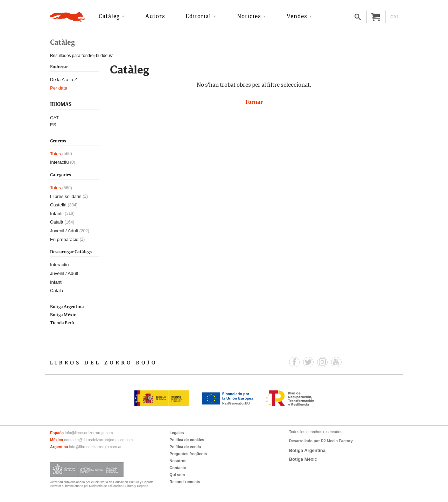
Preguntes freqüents (188, 454)
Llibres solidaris (66, 196)
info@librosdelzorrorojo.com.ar (95, 447)
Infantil (57, 214)
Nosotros (178, 461)
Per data (59, 88)
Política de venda (185, 447)
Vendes (297, 17)
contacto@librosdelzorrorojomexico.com (98, 440)
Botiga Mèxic (63, 315)
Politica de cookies (187, 440)
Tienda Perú (62, 323)
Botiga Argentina (67, 307)
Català (57, 222)
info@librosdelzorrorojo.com (89, 433)
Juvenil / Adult (64, 231)
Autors (155, 17)
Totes (55, 154)
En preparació (64, 239)
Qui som (177, 475)
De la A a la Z (64, 80)
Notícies (249, 17)
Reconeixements (185, 482)
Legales (177, 433)
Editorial (198, 17)
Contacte (178, 468)
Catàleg (109, 17)
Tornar (254, 102)
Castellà (58, 205)
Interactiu (59, 162)
